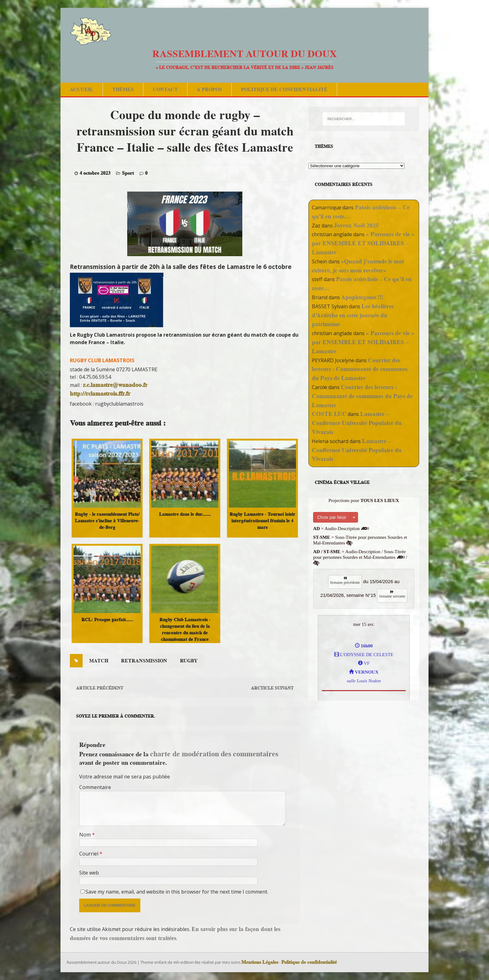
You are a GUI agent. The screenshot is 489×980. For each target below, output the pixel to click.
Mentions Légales (260, 962)
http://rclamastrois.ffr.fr (100, 394)
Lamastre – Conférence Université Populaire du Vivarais (357, 423)
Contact (165, 89)
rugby (189, 661)
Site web (89, 873)
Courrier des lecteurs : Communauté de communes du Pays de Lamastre (360, 369)
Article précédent (100, 688)
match (99, 661)
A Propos (209, 89)
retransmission (144, 661)
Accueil (82, 89)
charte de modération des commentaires (214, 754)
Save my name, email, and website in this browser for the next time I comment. (177, 892)
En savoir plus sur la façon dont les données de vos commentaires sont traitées (175, 934)
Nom (86, 835)
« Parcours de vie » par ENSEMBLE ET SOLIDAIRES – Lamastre (363, 243)
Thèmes (123, 89)
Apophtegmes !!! (362, 297)
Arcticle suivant (272, 688)
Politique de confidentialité (284, 89)
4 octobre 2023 (95, 173)
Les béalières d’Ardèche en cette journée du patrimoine (353, 315)
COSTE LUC (329, 414)
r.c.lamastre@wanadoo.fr (115, 385)
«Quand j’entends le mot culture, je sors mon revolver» (358, 266)
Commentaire (95, 787)
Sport (128, 173)
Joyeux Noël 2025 (356, 225)
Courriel (89, 854)
